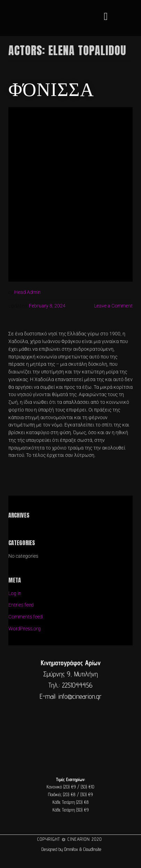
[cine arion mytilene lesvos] (70, 732)
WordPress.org (25, 629)
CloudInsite (92, 849)
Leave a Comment (113, 306)
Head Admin (28, 292)
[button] (106, 16)
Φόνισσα (51, 88)
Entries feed (21, 605)
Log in (15, 593)
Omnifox (71, 849)
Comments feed (25, 617)
